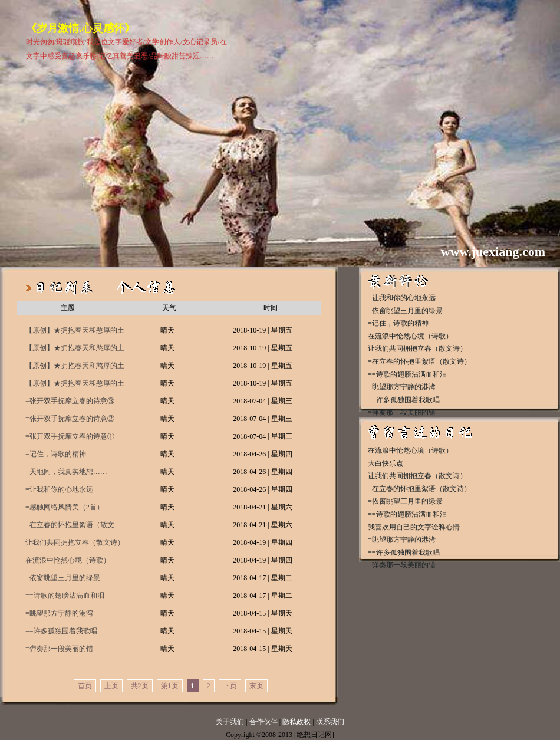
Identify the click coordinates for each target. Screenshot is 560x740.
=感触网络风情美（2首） (65, 507)
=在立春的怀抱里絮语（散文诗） (70, 527)
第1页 (170, 686)
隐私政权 (297, 722)
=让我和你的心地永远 (59, 489)
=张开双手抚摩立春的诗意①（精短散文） (70, 439)
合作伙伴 (263, 722)
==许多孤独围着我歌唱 (61, 631)
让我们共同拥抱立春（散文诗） (75, 542)
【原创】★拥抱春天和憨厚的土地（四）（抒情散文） (75, 333)
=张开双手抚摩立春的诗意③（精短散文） (70, 403)
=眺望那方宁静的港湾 (59, 613)
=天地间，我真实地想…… (66, 472)
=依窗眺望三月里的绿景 (63, 578)
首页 (85, 686)
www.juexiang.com (493, 251)
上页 (111, 686)
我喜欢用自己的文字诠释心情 (414, 527)
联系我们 (330, 722)
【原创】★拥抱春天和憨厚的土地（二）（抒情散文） (75, 368)
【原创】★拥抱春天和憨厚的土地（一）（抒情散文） (75, 386)
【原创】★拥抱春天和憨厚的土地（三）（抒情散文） (75, 350)
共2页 (140, 686)
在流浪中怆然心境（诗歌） (68, 560)
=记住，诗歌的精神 (56, 454)
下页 (230, 686)
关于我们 (230, 722)
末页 (256, 686)
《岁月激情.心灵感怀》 (80, 28)
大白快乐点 (386, 463)
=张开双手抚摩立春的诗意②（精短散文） (70, 421)
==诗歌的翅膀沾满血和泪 (65, 596)
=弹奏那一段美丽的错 (59, 649)
